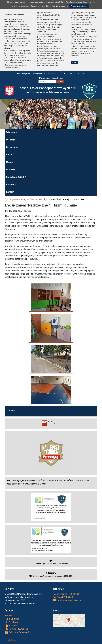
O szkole (11, 140)
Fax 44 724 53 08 (63, 597)
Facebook (12, 622)
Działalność (12, 147)
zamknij (74, 63)
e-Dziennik (12, 619)
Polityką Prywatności (67, 2)
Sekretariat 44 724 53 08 (66, 594)
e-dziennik (11, 184)
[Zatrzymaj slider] (51, 126)
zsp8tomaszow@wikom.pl (67, 600)
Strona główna (24, 73)
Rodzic (10, 155)
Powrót (12, 411)
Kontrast (80, 73)
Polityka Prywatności (17, 629)
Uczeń (9, 162)
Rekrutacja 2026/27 (16, 177)
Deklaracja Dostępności (18, 632)
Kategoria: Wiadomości (31, 199)
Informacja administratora (51, 78)
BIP (9, 616)
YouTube (11, 625)
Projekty (11, 170)
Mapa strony (39, 73)
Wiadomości (12, 132)
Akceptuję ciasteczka (79, 6)
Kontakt (10, 192)
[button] (3, 114)
